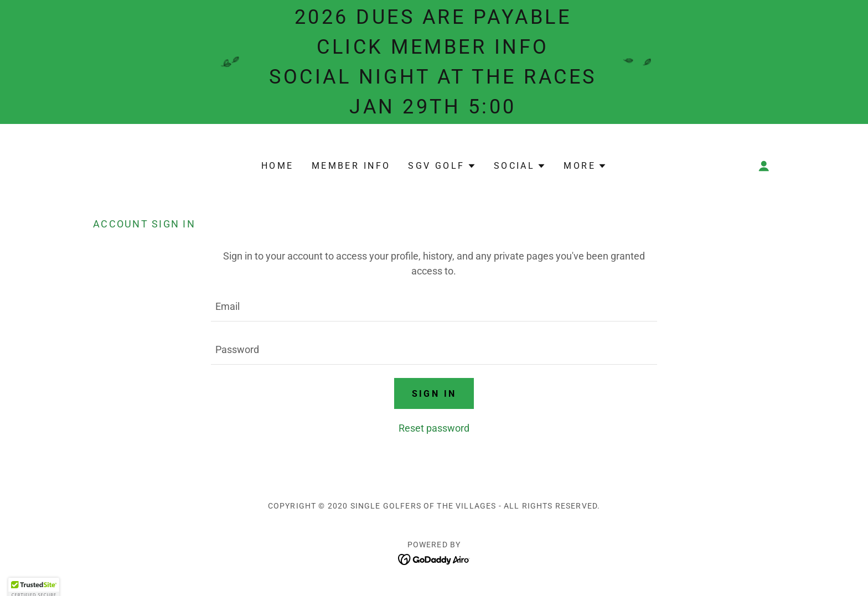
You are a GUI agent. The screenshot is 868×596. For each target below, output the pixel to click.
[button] (442, 166)
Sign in (434, 394)
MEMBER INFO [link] (351, 166)
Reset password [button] (434, 428)
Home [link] (278, 166)
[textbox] (434, 307)
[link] (434, 559)
